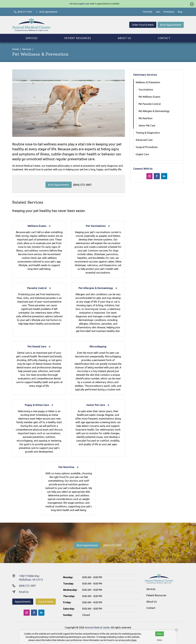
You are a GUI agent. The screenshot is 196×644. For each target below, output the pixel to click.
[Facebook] (157, 176)
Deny (159, 640)
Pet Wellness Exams (149, 97)
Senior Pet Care (147, 125)
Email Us (24, 592)
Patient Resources (78, 38)
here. (134, 640)
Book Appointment (171, 25)
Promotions (169, 12)
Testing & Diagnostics (148, 133)
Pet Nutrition (146, 118)
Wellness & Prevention (148, 82)
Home (16, 49)
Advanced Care (144, 140)
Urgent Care (142, 154)
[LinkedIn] (164, 176)
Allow (160, 634)
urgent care (84, 4)
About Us (124, 38)
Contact (164, 38)
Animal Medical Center (97, 627)
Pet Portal (148, 12)
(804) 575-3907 (82, 185)
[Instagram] (149, 176)
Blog (180, 12)
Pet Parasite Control (150, 104)
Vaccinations (146, 90)
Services (32, 38)
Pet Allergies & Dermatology (154, 111)
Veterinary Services (145, 75)
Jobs (158, 12)
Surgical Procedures (147, 147)
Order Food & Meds (143, 25)
